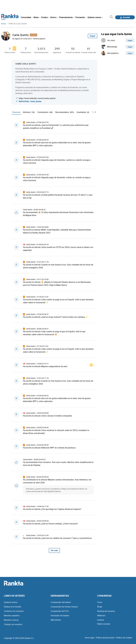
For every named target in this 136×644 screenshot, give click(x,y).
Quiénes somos (11, 602)
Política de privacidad (105, 638)
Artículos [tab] (29, 112)
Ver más (54, 550)
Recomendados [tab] (65, 112)
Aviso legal (90, 638)
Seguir (93, 36)
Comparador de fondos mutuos (64, 607)
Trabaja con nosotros (13, 624)
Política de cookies (124, 638)
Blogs (100, 607)
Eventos (101, 620)
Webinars (101, 615)
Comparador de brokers (61, 602)
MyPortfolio (56, 620)
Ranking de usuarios (106, 611)
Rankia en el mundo (13, 607)
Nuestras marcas (11, 620)
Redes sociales (104, 624)
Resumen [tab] (16, 112)
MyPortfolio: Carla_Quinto (30, 101)
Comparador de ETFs (60, 611)
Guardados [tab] (83, 112)
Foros (100, 602)
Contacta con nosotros (14, 611)
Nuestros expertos (12, 615)
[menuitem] (27, 17)
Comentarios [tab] (45, 112)
